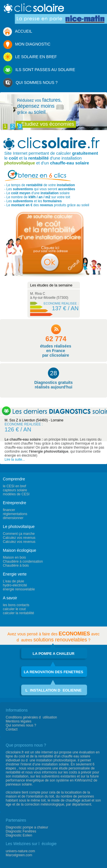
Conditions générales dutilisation (31, 717)
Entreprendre (15, 503)
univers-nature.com (20, 851)
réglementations (15, 514)
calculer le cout (14, 609)
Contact (12, 729)
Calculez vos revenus (19, 538)
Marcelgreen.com (19, 855)
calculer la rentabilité (18, 613)
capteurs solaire (15, 490)
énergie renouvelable (19, 589)
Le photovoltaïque (19, 527)
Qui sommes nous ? (21, 725)
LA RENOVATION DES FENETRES (53, 672)
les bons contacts (16, 605)
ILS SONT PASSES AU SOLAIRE (39, 70)
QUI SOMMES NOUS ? (30, 83)
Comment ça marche (19, 534)
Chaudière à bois (16, 565)
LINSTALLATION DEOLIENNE (53, 690)
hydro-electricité (15, 585)
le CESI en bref (14, 486)
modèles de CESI (16, 494)
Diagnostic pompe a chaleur (27, 827)
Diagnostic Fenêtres (21, 831)
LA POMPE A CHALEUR (53, 654)
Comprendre (14, 479)
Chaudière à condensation (23, 561)
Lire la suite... (15, 459)
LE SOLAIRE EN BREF (30, 57)
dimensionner (13, 518)
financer (9, 510)
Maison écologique (20, 550)
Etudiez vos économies (48, 124)
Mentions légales (19, 721)
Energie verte (15, 574)
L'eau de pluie (13, 581)
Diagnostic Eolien (19, 835)
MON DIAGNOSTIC (27, 45)
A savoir (10, 598)
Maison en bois (14, 557)
